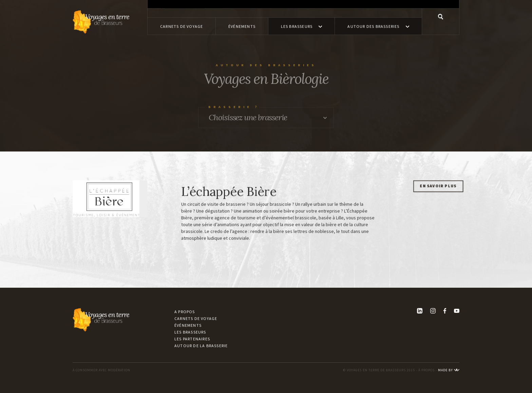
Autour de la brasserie (201, 346)
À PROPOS (426, 370)
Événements (188, 325)
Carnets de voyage (196, 318)
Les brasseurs (190, 332)
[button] (302, 26)
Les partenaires (192, 339)
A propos (185, 312)
